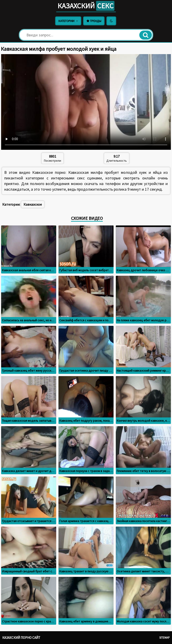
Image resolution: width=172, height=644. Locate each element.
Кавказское (33, 204)
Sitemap (164, 638)
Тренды (94, 21)
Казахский (86, 6)
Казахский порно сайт (21, 638)
